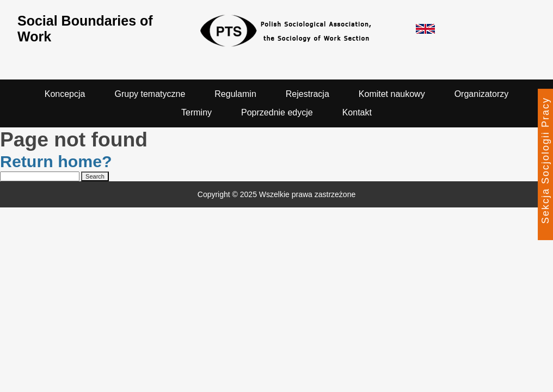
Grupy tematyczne (150, 94)
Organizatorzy (482, 94)
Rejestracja (308, 94)
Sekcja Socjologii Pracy (545, 160)
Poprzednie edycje (277, 112)
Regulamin (235, 94)
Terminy (196, 112)
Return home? (56, 161)
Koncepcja (65, 94)
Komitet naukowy (392, 94)
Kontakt (357, 112)
